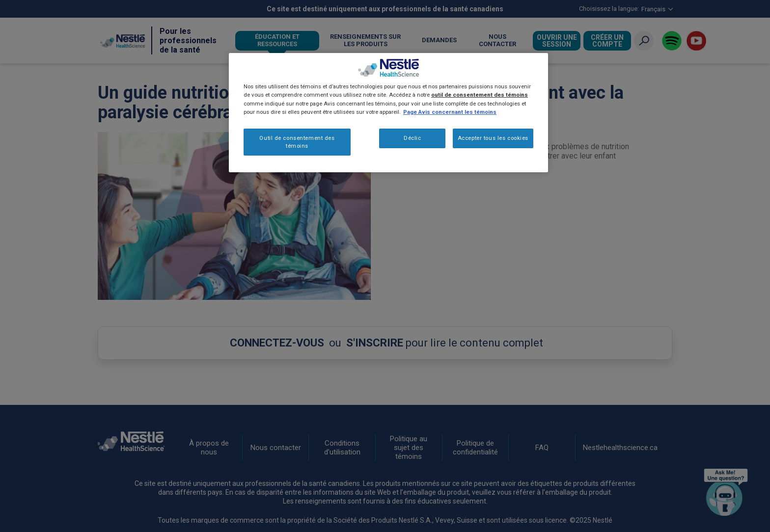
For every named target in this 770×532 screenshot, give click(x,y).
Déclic (412, 138)
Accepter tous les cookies (493, 138)
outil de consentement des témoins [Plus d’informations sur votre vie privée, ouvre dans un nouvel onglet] (480, 95)
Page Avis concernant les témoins (450, 112)
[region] (388, 113)
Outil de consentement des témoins (297, 142)
